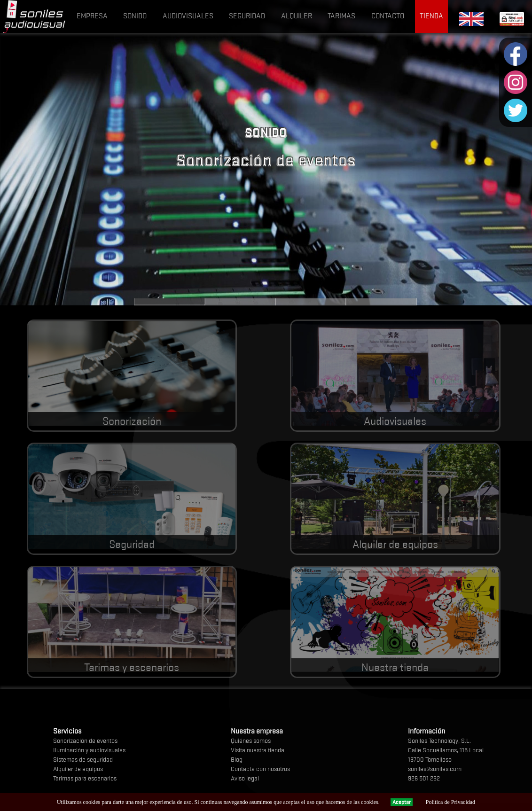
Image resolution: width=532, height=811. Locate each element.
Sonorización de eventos (85, 741)
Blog (237, 759)
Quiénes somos (251, 741)
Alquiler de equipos (381, 301)
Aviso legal (245, 778)
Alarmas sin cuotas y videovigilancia (240, 301)
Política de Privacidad (450, 802)
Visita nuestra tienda (258, 750)
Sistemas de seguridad (83, 759)
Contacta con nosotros (260, 769)
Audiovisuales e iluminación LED (311, 301)
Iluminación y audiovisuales (89, 750)
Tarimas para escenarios (85, 778)
